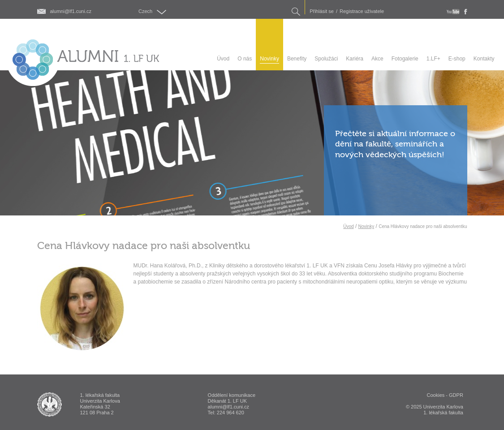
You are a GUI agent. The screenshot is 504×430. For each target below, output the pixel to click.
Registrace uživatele (362, 11)
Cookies (436, 395)
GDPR (456, 395)
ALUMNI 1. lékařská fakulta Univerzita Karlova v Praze (50, 404)
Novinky (366, 226)
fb (466, 12)
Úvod (348, 226)
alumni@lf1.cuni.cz (71, 11)
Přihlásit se (322, 11)
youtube (453, 12)
